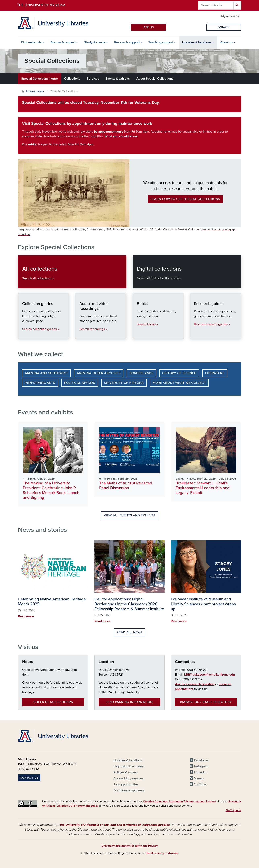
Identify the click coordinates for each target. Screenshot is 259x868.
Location (106, 662)
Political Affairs (80, 383)
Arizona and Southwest (46, 373)
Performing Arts (40, 383)
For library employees (129, 790)
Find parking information (129, 702)
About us (227, 42)
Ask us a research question (195, 684)
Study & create (95, 42)
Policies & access (126, 772)
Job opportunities (126, 784)
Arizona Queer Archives (99, 373)
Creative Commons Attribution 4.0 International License (179, 801)
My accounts (230, 16)
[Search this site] (216, 5)
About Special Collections (155, 79)
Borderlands (141, 373)
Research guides (194, 334)
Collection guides (22, 334)
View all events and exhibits (130, 515)
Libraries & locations (197, 42)
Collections (72, 79)
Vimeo (199, 778)
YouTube (200, 784)
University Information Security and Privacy (130, 846)
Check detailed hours (53, 702)
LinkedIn (200, 772)
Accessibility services (128, 778)
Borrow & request (63, 42)
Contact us (185, 662)
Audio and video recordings (79, 334)
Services (93, 79)
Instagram (201, 766)
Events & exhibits (118, 79)
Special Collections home (39, 79)
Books (137, 334)
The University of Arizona (162, 853)
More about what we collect (179, 383)
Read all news (129, 632)
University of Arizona (124, 383)
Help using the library (128, 766)
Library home (35, 91)
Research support (127, 42)
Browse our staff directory (206, 702)
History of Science (179, 373)
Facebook (201, 760)
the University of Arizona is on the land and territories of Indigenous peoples (115, 825)
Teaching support (161, 42)
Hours (28, 662)
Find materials (31, 42)
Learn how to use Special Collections (185, 199)
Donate (224, 27)
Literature (215, 373)
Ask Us (149, 27)
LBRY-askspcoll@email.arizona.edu (210, 675)
